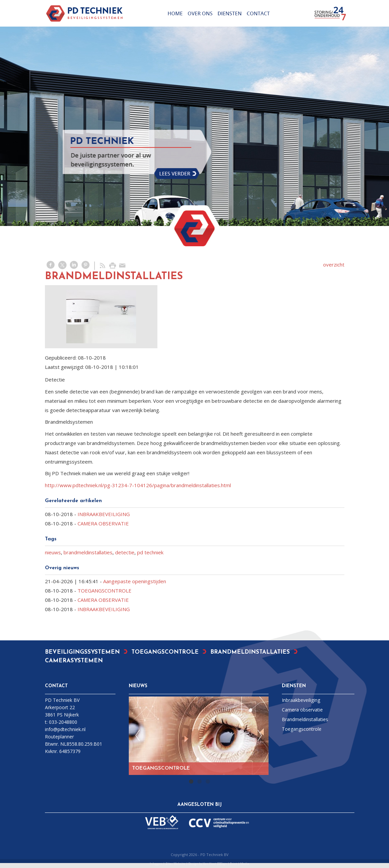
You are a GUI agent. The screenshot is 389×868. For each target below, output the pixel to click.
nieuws (53, 552)
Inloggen (156, 864)
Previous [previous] (137, 736)
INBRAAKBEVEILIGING (104, 514)
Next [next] (260, 736)
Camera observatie (302, 710)
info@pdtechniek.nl (65, 729)
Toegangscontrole (302, 729)
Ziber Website (175, 864)
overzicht (334, 265)
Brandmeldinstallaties (305, 719)
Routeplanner (59, 737)
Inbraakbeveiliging (301, 700)
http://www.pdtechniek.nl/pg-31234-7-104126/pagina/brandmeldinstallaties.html (138, 485)
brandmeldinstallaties (88, 552)
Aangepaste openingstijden (135, 581)
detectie (125, 552)
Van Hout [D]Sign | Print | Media (226, 864)
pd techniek (150, 552)
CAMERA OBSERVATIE (103, 523)
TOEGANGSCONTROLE (104, 591)
